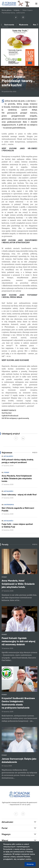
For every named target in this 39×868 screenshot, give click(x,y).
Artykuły (17, 10)
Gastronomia (9, 25)
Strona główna (7, 10)
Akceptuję (30, 864)
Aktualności (8, 456)
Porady (7, 472)
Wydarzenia (24, 25)
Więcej (35, 453)
